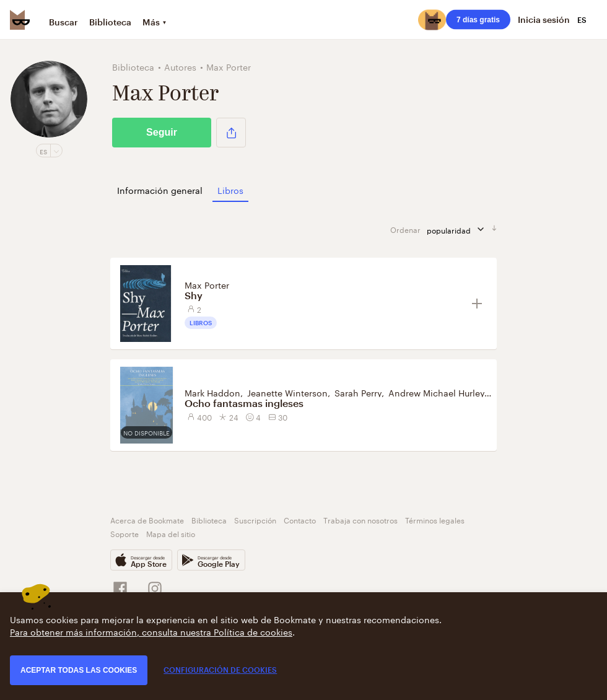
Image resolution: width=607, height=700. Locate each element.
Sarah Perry (358, 392)
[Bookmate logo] (20, 20)
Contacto (300, 519)
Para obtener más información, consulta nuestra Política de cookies (151, 631)
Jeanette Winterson (287, 392)
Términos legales (435, 519)
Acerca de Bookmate (147, 519)
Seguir (162, 132)
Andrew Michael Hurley (436, 392)
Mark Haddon (212, 392)
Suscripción (255, 519)
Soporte (124, 533)
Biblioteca (110, 22)
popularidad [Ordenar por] (459, 230)
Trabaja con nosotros (360, 519)
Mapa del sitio (171, 533)
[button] (231, 133)
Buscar (63, 22)
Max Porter (207, 284)
